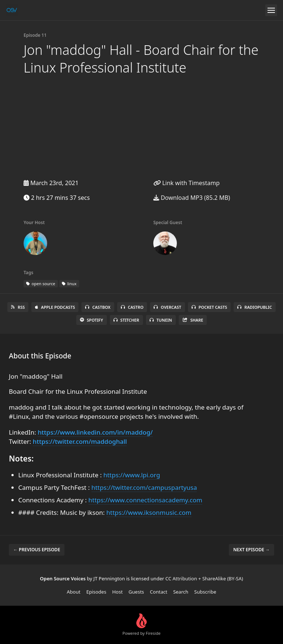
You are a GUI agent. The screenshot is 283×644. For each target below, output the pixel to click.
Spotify (92, 320)
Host (117, 592)
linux (69, 284)
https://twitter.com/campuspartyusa (144, 487)
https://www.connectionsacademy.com (145, 500)
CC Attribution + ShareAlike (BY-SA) (204, 578)
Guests (136, 592)
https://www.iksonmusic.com (149, 512)
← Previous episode (37, 550)
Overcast (167, 307)
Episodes (96, 592)
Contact (159, 592)
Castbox (98, 307)
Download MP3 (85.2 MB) (192, 198)
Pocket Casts (209, 307)
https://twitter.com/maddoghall (80, 441)
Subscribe (205, 592)
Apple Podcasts (55, 307)
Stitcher (126, 320)
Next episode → (251, 550)
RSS (18, 307)
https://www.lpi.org (132, 475)
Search (181, 592)
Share (193, 320)
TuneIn (161, 320)
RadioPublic (255, 307)
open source (41, 284)
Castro (132, 307)
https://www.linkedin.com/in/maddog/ (95, 432)
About (74, 592)
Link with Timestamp (186, 183)
